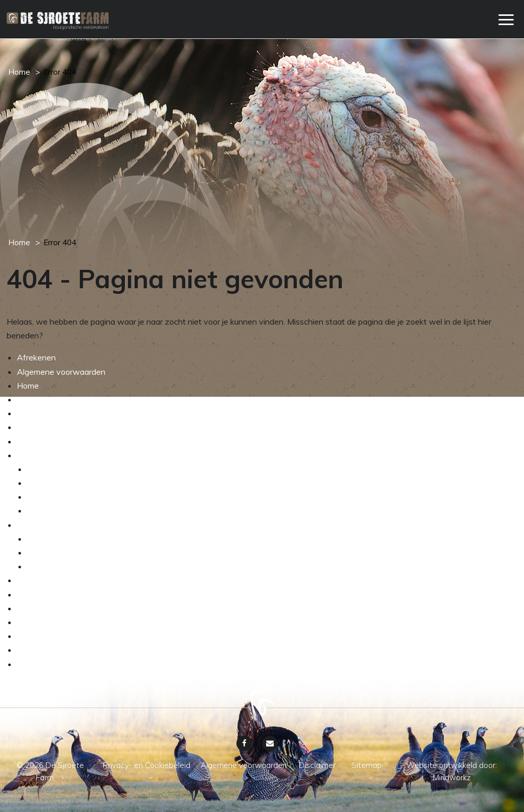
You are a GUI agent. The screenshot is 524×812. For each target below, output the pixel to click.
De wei (40, 497)
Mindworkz (452, 777)
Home (19, 72)
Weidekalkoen (43, 525)
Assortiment (50, 539)
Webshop (35, 427)
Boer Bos (34, 580)
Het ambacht (41, 455)
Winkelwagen (42, 441)
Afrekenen (36, 357)
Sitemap (32, 650)
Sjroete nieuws (44, 594)
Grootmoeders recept (56, 608)
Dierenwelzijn (52, 510)
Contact (32, 622)
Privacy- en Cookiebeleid (62, 664)
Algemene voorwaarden (61, 372)
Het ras (41, 483)
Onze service (41, 413)
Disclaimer (36, 636)
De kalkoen (48, 469)
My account (38, 399)
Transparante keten (63, 566)
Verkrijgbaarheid (57, 552)
